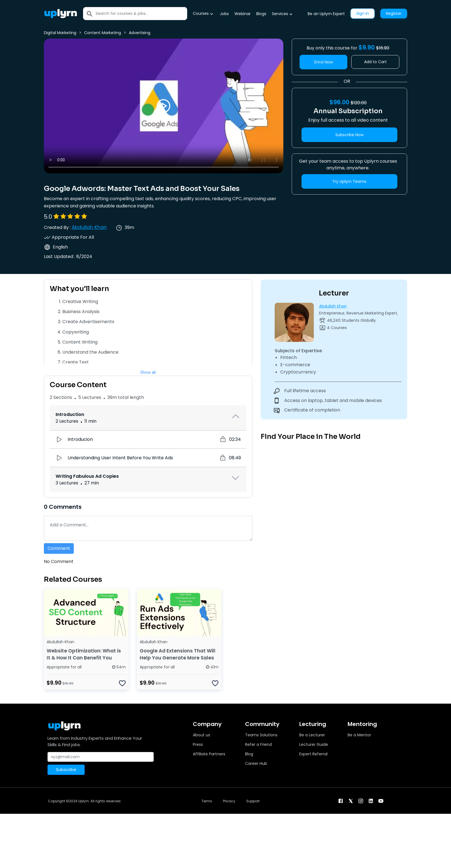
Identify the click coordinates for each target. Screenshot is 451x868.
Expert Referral (313, 754)
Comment (59, 548)
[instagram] (361, 800)
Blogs (261, 14)
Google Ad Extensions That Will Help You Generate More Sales (178, 654)
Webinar (243, 14)
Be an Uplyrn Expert (326, 14)
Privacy (229, 801)
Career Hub (256, 763)
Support (253, 801)
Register (394, 13)
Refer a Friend (258, 744)
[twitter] (351, 800)
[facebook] (341, 800)
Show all (148, 372)
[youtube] (381, 800)
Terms (207, 801)
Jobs (224, 14)
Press (198, 744)
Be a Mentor (359, 735)
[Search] (141, 14)
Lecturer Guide (314, 744)
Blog (249, 754)
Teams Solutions (261, 735)
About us (201, 735)
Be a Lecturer (312, 735)
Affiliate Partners (209, 754)
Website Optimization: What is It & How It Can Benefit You (84, 654)
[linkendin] (371, 800)
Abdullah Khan (89, 227)
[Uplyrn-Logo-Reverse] (61, 14)
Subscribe (66, 769)
